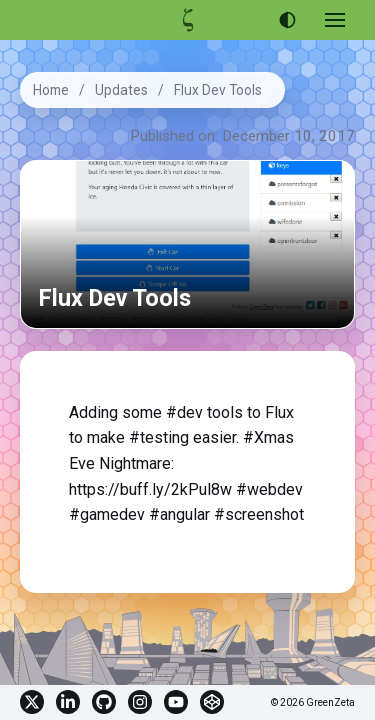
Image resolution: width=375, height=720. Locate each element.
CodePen (212, 702)
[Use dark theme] (287, 20)
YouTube (176, 702)
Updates (121, 90)
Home (51, 90)
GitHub (104, 702)
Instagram (140, 702)
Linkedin (68, 702)
